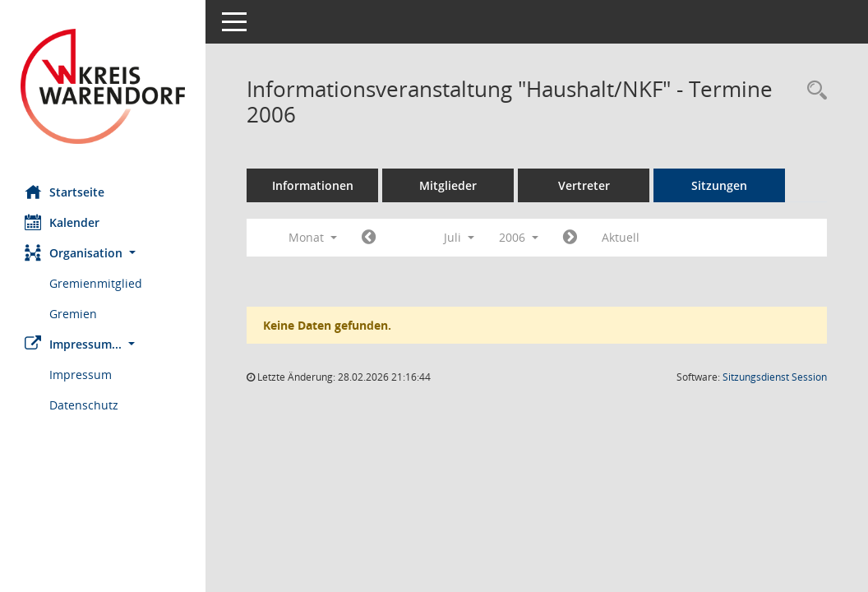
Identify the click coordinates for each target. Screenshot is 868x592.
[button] (103, 253)
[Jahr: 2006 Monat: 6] (369, 238)
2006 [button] (519, 237)
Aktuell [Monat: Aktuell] (621, 237)
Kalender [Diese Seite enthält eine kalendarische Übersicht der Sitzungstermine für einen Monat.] (62, 222)
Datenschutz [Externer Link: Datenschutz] (84, 405)
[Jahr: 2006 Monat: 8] (570, 238)
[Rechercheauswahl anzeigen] (813, 91)
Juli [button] (459, 237)
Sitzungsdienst (775, 377)
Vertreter (584, 185)
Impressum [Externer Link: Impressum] (81, 375)
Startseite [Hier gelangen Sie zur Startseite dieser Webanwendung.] (65, 192)
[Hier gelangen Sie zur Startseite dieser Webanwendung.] (103, 86)
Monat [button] (313, 237)
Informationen (313, 185)
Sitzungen (719, 185)
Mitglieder (448, 185)
